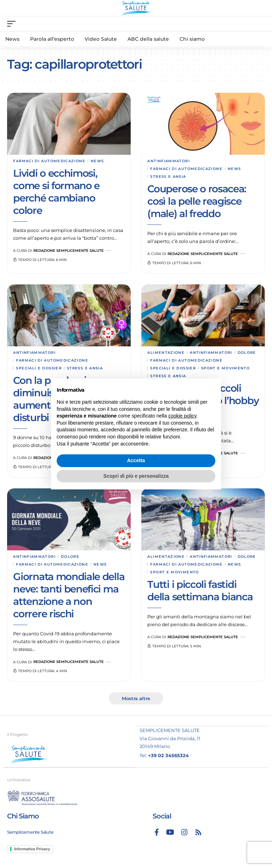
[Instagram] (185, 832)
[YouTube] (170, 832)
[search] (260, 24)
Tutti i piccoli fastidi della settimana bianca (200, 591)
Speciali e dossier (39, 368)
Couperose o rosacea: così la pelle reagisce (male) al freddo (197, 201)
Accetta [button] (136, 460)
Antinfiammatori (168, 161)
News (97, 161)
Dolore (247, 353)
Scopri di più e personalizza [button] (136, 476)
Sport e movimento (225, 368)
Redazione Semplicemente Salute (69, 251)
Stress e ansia (168, 177)
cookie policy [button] (182, 416)
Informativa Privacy (32, 849)
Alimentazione (166, 353)
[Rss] (198, 832)
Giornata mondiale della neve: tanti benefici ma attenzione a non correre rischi (69, 595)
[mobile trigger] (13, 24)
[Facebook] (157, 832)
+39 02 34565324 (168, 755)
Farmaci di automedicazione (49, 161)
